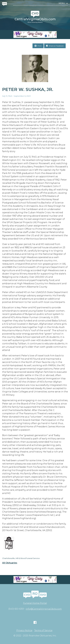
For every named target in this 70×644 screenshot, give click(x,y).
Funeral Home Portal (35, 603)
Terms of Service (43, 630)
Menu (63, 3)
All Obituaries (10, 563)
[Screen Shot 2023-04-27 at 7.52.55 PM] (35, 35)
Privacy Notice (24, 630)
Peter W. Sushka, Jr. (28, 89)
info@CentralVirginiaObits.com (44, 609)
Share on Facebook (55, 46)
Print (38, 46)
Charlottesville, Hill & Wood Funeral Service (21, 558)
